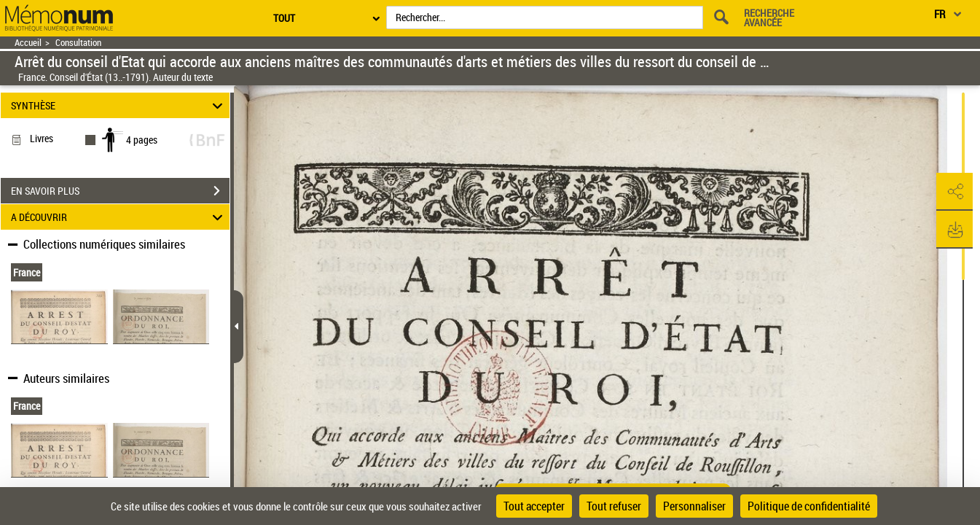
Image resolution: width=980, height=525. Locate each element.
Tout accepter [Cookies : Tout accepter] (534, 506)
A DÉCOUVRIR (119, 217)
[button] (954, 192)
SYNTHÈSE (119, 105)
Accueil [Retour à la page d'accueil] (28, 43)
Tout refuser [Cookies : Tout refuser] (614, 506)
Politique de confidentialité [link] (809, 506)
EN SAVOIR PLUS (120, 191)
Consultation (78, 43)
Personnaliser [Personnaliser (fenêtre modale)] (694, 506)
